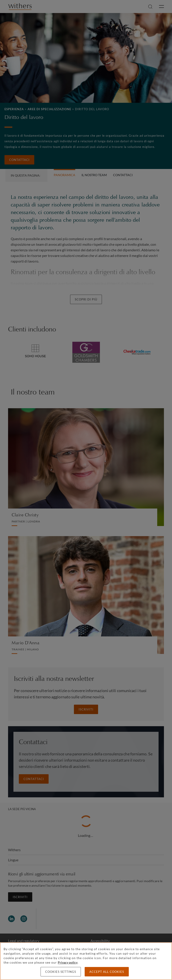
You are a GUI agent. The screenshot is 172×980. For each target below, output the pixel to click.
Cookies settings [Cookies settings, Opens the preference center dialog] (61, 972)
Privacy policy (68, 962)
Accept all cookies (107, 972)
